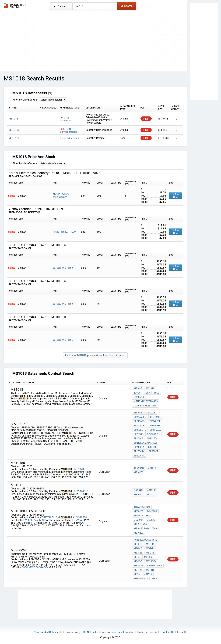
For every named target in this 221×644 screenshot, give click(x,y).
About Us (182, 632)
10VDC (137, 393)
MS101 (151, 495)
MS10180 (152, 468)
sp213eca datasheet (146, 443)
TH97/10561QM (51, 517)
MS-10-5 (138, 561)
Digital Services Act (148, 632)
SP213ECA (152, 438)
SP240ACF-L (140, 417)
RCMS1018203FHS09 (64, 232)
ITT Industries (66, 119)
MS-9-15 (150, 544)
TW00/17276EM (32, 520)
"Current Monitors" (145, 406)
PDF (146, 119)
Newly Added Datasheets (48, 632)
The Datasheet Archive (15, 6)
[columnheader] (22, 108)
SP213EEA (139, 447)
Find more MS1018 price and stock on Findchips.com (95, 355)
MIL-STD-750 (140, 524)
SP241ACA (155, 430)
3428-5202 (139, 397)
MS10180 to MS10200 (145, 528)
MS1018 (138, 388)
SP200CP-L (139, 451)
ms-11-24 (139, 566)
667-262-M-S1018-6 (63, 304)
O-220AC (138, 490)
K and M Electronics (146, 401)
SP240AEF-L (140, 421)
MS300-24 (151, 561)
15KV (156, 393)
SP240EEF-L (140, 430)
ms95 (137, 574)
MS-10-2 (148, 557)
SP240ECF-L (140, 426)
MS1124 (138, 570)
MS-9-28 (138, 553)
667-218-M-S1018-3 (63, 340)
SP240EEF (155, 426)
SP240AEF (155, 417)
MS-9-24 (150, 548)
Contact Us (168, 632)
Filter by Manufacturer (25, 100)
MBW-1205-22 (141, 579)
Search (127, 6)
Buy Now (176, 196)
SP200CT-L (139, 456)
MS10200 (80, 469)
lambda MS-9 (155, 566)
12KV (147, 393)
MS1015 (150, 570)
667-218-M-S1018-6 (63, 268)
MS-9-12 (138, 544)
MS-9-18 (138, 548)
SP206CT (138, 438)
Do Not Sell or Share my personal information (109, 632)
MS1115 (148, 574)
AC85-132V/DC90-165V (34, 567)
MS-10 (137, 557)
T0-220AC (139, 468)
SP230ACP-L (153, 434)
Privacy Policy (73, 632)
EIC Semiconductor (69, 130)
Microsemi (69, 139)
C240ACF (151, 413)
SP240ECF (155, 421)
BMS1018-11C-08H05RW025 (61, 196)
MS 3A (155, 579)
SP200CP (139, 434)
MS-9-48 (150, 553)
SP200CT (154, 451)
